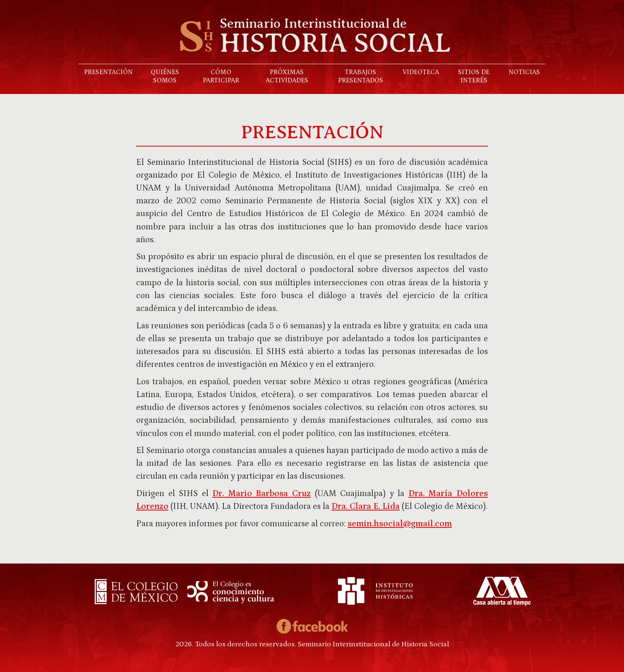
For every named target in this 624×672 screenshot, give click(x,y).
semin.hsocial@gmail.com (400, 524)
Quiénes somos (165, 76)
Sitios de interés (474, 76)
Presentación (108, 72)
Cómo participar (221, 76)
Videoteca (421, 72)
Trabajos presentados (361, 76)
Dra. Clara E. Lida (366, 506)
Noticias (524, 72)
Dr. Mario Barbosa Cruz (262, 494)
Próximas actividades (287, 76)
